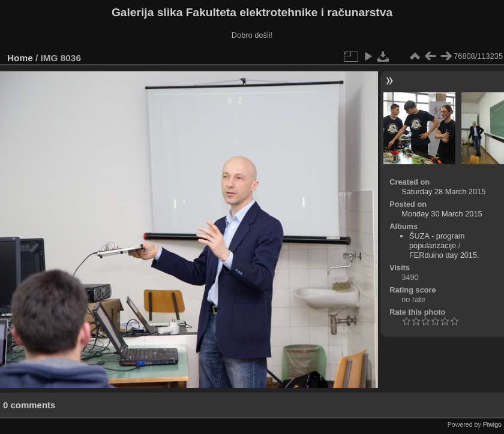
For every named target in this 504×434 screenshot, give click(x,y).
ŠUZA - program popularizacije (437, 241)
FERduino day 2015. (444, 255)
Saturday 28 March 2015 (443, 192)
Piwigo (492, 424)
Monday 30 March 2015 (442, 214)
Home (20, 58)
